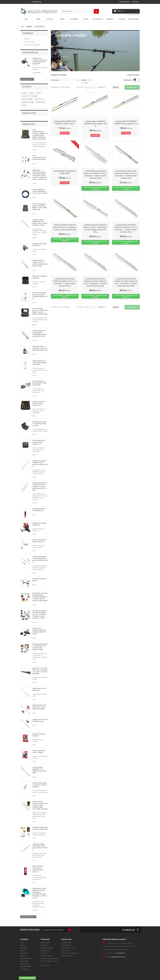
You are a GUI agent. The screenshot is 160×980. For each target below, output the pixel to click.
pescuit (38, 93)
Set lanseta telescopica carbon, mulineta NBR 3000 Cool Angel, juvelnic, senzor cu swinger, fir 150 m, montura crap (40, 173)
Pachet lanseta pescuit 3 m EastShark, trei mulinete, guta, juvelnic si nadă (40, 645)
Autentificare (135, 2)
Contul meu (66, 937)
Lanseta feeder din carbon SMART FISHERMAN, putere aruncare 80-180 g (40, 331)
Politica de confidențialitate (32, 45)
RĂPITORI (50, 19)
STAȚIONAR (74, 19)
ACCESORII (122, 19)
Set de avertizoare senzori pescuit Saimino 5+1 (39, 440)
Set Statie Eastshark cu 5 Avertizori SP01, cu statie (40, 422)
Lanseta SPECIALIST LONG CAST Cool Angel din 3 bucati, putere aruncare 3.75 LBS (40, 484)
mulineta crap (40, 102)
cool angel (34, 96)
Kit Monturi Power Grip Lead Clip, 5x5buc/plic (40, 826)
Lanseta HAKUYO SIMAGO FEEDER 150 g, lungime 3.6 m (126, 122)
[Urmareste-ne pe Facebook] (138, 928)
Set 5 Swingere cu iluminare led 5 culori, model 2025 (40, 381)
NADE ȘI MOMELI (134, 19)
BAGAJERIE (110, 19)
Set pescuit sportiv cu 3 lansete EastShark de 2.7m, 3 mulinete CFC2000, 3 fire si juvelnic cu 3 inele (40, 612)
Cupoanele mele (66, 954)
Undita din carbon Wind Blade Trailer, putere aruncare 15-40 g (40, 845)
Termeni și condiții (29, 42)
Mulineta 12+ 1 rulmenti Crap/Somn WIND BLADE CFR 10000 (39, 629)
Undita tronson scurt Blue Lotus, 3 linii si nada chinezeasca (39, 705)
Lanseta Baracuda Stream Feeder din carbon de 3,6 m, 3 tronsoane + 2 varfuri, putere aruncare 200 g (65, 282)
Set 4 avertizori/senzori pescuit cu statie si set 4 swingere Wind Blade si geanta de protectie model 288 (40, 132)
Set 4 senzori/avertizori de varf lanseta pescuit (39, 155)
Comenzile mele (66, 940)
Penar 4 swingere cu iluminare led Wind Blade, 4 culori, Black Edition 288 (40, 205)
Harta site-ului (45, 964)
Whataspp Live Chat (27, 978)
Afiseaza (84, 80)
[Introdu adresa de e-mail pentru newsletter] (57, 928)
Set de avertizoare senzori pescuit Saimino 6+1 (39, 401)
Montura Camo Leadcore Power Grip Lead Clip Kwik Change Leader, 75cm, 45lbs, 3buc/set (40, 803)
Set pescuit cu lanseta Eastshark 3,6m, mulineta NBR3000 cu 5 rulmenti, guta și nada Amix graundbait (40, 595)
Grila (135, 80)
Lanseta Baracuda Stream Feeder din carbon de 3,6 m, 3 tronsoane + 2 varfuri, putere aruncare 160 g (126, 228)
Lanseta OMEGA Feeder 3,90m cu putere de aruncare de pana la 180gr (40, 261)
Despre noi (27, 39)
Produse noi (29, 122)
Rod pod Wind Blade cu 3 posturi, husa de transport (40, 783)
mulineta (24, 93)
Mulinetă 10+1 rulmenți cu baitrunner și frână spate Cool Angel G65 (40, 61)
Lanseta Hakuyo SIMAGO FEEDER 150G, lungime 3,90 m (95, 124)
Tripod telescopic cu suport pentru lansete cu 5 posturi (40, 361)
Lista (138, 80)
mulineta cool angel (27, 102)
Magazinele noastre (47, 946)
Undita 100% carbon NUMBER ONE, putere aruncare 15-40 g (40, 461)
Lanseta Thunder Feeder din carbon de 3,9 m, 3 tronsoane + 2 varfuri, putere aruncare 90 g (65, 227)
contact (129, 15)
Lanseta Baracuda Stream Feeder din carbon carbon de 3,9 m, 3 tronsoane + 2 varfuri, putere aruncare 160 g (95, 282)
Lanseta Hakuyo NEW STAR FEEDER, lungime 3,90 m (65, 122)
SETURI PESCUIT (98, 19)
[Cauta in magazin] (80, 11)
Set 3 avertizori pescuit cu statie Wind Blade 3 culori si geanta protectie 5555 (40, 309)
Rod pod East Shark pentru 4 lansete (39, 539)
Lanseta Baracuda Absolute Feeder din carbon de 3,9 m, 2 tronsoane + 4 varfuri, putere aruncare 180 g (95, 175)
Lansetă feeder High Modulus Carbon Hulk (65, 172)
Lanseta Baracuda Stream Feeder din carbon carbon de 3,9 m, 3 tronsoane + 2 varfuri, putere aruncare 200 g (126, 282)
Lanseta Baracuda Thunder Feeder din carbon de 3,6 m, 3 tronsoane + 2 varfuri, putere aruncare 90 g (126, 175)
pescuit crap (39, 99)
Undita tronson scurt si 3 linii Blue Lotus (40, 718)
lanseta (31, 93)
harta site (136, 15)
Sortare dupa (55, 80)
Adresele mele (66, 948)
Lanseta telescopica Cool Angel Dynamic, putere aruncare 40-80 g (40, 557)
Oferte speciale (30, 53)
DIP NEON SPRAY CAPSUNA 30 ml (39, 508)
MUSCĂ (86, 19)
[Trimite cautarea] (96, 11)
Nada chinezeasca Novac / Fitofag (39, 749)
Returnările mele (66, 943)
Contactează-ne (124, 2)
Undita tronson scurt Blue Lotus (39, 687)
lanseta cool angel (27, 99)
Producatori (29, 113)
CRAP (26, 19)
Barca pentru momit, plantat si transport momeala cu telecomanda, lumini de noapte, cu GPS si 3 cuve (40, 891)
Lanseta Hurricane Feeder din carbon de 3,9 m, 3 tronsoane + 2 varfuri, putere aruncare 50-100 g (95, 228)
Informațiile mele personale (70, 951)
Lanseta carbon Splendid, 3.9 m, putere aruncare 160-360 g (40, 768)
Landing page (25, 967)
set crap (24, 105)
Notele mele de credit (68, 946)
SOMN (38, 19)
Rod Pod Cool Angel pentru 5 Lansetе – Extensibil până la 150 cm (40, 293)
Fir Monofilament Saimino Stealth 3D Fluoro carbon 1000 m (40, 189)
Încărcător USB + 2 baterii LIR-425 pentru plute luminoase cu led (40, 346)
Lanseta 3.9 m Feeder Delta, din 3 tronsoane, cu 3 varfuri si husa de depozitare (40, 669)
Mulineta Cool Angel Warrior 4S (39, 522)
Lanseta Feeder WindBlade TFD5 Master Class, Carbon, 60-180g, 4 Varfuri (40, 220)
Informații (28, 33)
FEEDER (62, 19)
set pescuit (25, 96)
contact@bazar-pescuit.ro (118, 955)
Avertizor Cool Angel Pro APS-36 (39, 242)
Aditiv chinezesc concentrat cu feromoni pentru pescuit (38, 867)
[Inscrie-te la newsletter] (69, 928)
